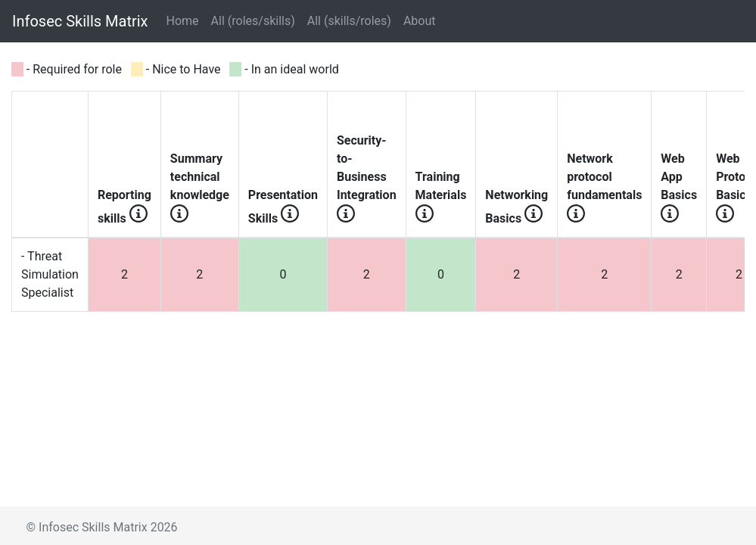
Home (186, 20)
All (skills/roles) (349, 21)
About (420, 21)
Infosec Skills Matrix (80, 21)
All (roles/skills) (253, 21)
